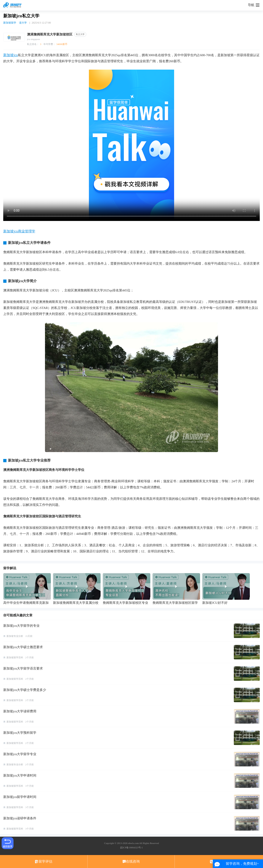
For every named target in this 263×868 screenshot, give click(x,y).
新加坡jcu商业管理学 (19, 231)
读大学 (23, 23)
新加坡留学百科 (15, 657)
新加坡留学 (10, 23)
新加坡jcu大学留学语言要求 (23, 668)
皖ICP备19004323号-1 (131, 847)
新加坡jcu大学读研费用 (20, 711)
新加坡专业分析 (15, 636)
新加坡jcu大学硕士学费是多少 (25, 690)
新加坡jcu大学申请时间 (20, 775)
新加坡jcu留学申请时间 (20, 797)
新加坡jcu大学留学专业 (20, 754)
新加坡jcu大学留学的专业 (21, 626)
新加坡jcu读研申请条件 (20, 818)
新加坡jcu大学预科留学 (20, 733)
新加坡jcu (11, 55)
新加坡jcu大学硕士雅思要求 (23, 647)
